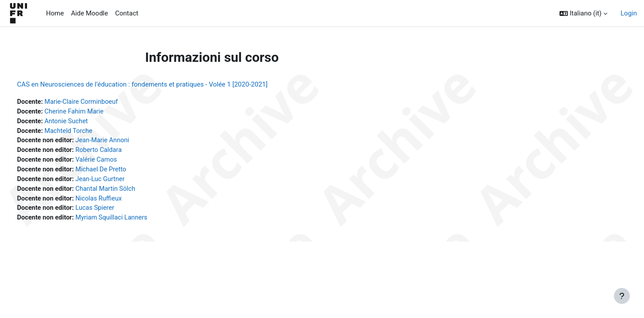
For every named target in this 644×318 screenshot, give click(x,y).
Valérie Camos (115, 162)
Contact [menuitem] (126, 13)
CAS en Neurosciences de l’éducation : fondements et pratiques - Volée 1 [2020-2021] (159, 84)
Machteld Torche (87, 132)
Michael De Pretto (120, 172)
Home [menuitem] (55, 13)
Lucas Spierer (114, 212)
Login (629, 13)
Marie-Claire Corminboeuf (100, 102)
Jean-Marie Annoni (121, 142)
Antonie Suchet (84, 122)
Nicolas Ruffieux (118, 201)
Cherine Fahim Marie (92, 112)
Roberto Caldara (118, 152)
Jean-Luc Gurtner (119, 182)
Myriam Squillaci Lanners (131, 221)
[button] (583, 13)
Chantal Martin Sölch (125, 192)
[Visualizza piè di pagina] (622, 296)
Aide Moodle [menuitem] (89, 13)
